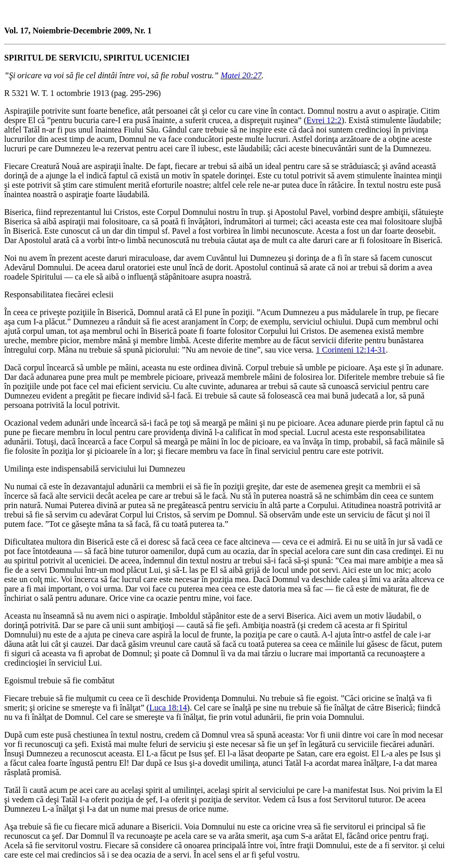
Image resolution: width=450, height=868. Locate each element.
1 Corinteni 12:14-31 (351, 350)
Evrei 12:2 (324, 120)
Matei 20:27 (241, 75)
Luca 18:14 (168, 708)
